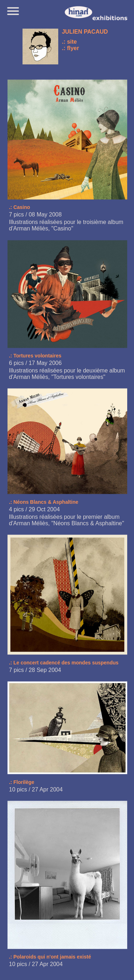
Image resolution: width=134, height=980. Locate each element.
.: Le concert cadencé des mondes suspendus (64, 663)
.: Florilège (22, 782)
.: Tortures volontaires (35, 356)
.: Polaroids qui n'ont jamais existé (50, 957)
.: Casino (19, 207)
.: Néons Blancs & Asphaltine (44, 502)
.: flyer (70, 48)
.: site (69, 42)
